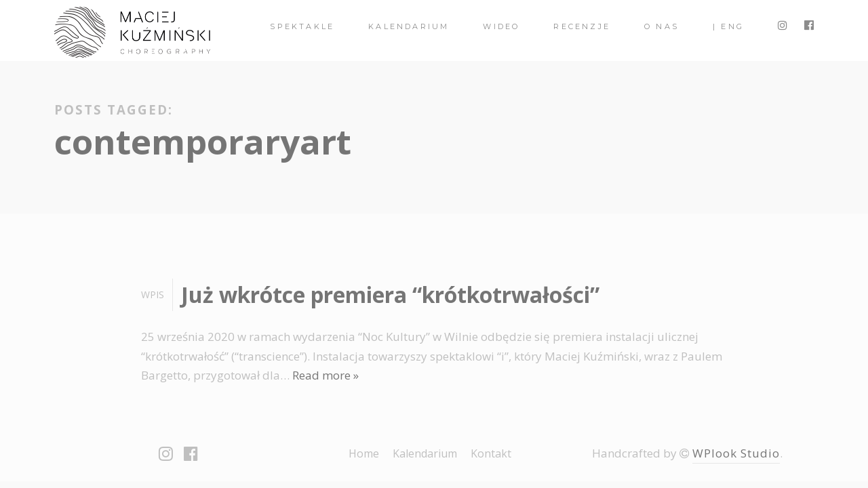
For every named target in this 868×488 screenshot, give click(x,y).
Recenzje (582, 26)
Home (364, 453)
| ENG (728, 26)
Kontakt (491, 453)
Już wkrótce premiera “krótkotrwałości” (390, 294)
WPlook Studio (736, 453)
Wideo (501, 26)
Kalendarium (409, 26)
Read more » (325, 375)
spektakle (302, 26)
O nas (662, 26)
